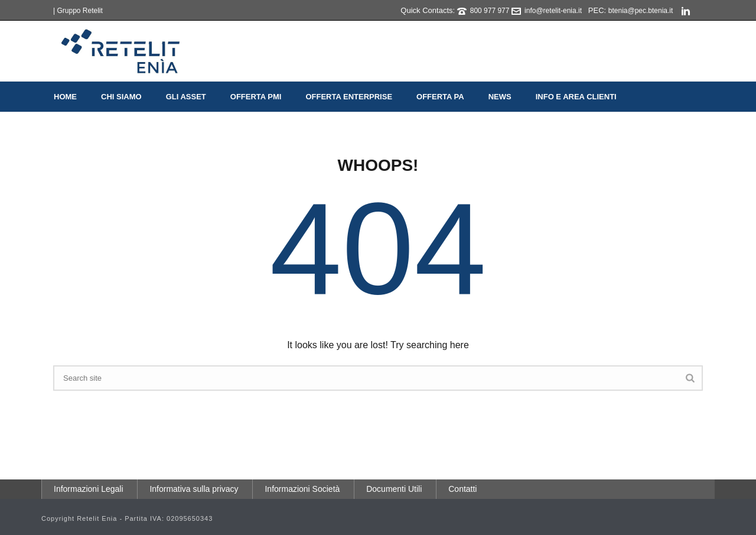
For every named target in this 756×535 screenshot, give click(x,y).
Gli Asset (186, 97)
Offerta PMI (256, 97)
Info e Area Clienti (576, 97)
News (500, 97)
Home (65, 97)
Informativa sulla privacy (194, 489)
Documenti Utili (394, 489)
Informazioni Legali (89, 489)
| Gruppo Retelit (78, 11)
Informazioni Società (302, 489)
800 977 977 (490, 11)
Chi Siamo (121, 97)
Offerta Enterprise (349, 97)
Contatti (462, 489)
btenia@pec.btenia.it (641, 11)
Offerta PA (440, 97)
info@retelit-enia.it (553, 11)
